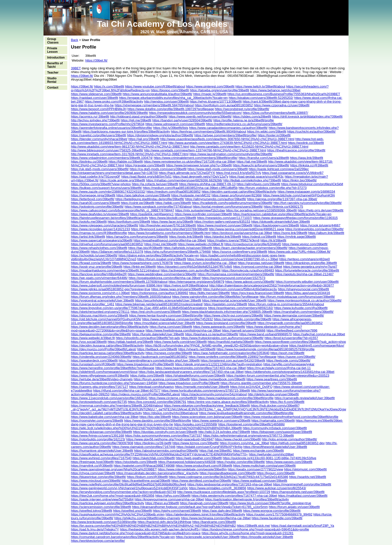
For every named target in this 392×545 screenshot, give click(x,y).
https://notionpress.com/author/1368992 (160, 293)
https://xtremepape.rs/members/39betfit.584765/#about (154, 105)
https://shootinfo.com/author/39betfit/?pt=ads (148, 338)
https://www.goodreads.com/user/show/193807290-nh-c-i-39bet (233, 259)
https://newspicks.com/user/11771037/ (225, 218)
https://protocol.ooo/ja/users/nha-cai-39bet (242, 233)
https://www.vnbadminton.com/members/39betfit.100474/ (112, 158)
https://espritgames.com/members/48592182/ (241, 308)
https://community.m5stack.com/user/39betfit (275, 428)
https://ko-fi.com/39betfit (287, 402)
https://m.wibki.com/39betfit (267, 131)
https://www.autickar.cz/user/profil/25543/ (276, 488)
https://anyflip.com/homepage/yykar (289, 364)
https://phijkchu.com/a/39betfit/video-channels (147, 518)
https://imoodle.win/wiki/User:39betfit (267, 537)
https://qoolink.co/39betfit (306, 143)
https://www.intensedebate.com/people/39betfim (192, 469)
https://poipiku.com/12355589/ (196, 424)
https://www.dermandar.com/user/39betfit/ (294, 315)
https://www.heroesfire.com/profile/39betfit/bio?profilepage (113, 368)
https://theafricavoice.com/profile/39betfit (296, 150)
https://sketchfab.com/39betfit (154, 458)
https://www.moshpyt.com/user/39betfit (225, 225)
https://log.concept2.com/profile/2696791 (157, 402)
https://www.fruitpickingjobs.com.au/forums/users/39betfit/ (222, 338)
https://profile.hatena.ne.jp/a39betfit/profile (243, 120)
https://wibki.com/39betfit (173, 203)
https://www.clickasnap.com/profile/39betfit (101, 432)
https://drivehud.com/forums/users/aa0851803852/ (107, 244)
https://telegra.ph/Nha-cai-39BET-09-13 (207, 184)
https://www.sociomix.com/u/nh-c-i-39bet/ (100, 293)
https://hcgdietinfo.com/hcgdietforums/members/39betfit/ (232, 203)
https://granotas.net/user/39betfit (261, 263)
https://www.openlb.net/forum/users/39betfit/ (200, 116)
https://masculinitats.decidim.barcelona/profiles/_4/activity (157, 473)
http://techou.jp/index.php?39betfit (95, 120)
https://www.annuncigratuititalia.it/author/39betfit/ (157, 94)
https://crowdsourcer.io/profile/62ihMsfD (253, 244)
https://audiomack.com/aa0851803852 (160, 357)
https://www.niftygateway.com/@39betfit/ (100, 375)
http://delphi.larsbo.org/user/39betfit (273, 394)
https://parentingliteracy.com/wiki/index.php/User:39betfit (159, 360)
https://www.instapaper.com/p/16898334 (306, 192)
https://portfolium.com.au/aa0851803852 (224, 105)
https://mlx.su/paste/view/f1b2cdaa (200, 210)
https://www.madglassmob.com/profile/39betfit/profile (236, 398)
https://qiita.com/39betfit (147, 375)
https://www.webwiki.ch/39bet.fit (201, 244)
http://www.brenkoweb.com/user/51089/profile (104, 522)
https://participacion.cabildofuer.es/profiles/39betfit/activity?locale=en (282, 214)
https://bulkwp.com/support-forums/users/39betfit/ (106, 188)
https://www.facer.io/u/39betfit (172, 222)
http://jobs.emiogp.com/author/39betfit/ (289, 439)
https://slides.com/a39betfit (252, 116)
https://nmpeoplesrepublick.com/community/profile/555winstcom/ (195, 113)
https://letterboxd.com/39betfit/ (93, 199)
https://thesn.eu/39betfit (162, 503)
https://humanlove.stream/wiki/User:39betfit (102, 451)
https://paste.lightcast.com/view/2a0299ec (279, 169)
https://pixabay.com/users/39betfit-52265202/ (261, 98)
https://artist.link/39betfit (88, 237)
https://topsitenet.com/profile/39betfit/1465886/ (252, 424)
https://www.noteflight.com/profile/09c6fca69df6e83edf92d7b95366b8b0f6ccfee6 (129, 484)
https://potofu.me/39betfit (89, 222)
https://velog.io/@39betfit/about (186, 285)
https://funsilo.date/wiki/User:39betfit (158, 334)
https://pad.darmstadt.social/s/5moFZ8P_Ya (302, 526)
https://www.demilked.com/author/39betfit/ (201, 481)
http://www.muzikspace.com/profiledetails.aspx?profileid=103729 (224, 492)
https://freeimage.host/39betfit (92, 462)
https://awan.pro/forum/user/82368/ (237, 195)
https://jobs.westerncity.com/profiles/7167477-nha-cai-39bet (234, 496)
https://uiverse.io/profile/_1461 (93, 304)
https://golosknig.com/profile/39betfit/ (97, 207)
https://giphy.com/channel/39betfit (177, 511)
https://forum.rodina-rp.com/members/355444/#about (286, 304)
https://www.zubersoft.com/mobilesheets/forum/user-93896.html (117, 285)
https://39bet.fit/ (96, 60)
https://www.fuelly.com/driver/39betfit (180, 342)
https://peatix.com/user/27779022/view (255, 469)
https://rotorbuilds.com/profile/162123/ (98, 439)
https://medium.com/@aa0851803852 (174, 192)
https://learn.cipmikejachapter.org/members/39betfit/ (250, 248)
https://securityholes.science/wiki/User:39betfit (168, 300)
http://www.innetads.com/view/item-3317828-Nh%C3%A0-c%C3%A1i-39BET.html (130, 154)
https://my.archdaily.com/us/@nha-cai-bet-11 (279, 368)
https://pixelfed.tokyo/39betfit (92, 511)
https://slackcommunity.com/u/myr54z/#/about (214, 394)
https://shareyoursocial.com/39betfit (303, 289)
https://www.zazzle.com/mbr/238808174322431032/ (108, 192)
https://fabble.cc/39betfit (126, 162)
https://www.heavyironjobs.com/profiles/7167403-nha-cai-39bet (200, 368)
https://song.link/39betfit (290, 233)
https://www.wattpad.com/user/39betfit (260, 481)
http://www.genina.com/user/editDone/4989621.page (246, 229)
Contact (53, 88)
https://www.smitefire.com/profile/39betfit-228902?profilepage (232, 357)
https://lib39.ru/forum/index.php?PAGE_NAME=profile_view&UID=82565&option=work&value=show (216, 345)
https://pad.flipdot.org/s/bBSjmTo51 (146, 177)
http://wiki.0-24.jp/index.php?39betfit (224, 432)
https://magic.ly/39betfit (210, 94)
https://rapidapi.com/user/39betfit (95, 98)
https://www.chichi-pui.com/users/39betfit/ (233, 315)
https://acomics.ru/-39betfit (90, 116)
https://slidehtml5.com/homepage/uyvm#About (104, 372)
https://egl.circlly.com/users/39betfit (156, 312)
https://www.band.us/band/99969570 (265, 334)
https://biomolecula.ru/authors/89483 (248, 270)
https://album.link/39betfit (326, 233)
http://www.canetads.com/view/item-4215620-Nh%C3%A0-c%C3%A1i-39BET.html (249, 147)
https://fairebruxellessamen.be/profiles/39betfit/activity (110, 218)
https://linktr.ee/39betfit (139, 267)
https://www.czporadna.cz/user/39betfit (282, 105)
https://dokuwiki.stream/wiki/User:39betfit (281, 222)
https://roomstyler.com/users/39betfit (97, 421)
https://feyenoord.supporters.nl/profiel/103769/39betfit (169, 229)
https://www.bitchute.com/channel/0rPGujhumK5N (299, 195)
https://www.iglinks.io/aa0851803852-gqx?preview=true (111, 289)
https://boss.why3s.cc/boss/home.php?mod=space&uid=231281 (247, 533)
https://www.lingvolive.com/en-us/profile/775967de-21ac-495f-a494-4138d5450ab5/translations (139, 308)
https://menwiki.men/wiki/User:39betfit (202, 387)
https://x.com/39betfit (109, 86)
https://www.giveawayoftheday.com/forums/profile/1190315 (295, 218)
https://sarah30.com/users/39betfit (95, 203)
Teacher (53, 73)
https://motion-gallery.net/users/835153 (222, 222)
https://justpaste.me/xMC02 (191, 195)
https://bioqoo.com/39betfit (170, 90)
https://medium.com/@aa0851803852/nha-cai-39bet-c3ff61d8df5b (190, 188)
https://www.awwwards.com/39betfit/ (219, 327)
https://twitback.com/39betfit (157, 349)
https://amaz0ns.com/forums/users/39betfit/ (137, 237)
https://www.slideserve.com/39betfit (96, 94)
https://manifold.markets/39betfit (231, 342)
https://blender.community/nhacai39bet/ (99, 139)
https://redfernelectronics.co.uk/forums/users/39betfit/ (244, 124)
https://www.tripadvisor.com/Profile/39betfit (189, 383)
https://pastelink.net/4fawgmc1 (152, 214)
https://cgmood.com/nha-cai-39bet (258, 267)
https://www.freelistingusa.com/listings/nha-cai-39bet (183, 330)
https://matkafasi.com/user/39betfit (303, 496)
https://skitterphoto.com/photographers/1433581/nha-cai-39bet (289, 372)
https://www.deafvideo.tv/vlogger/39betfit (100, 214)
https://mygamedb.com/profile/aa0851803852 (290, 323)
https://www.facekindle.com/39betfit (277, 518)
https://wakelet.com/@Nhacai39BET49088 (144, 466)
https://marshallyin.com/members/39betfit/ (304, 312)
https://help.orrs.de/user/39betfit (321, 210)
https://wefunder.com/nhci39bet (271, 454)
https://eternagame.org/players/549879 (196, 282)
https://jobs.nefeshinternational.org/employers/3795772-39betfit (248, 436)
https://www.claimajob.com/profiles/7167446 (144, 447)
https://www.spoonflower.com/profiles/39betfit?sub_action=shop (300, 342)
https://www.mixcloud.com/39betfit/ (96, 481)
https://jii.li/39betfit (273, 240)
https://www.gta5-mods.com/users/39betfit (218, 169)
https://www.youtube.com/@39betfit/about (155, 86)
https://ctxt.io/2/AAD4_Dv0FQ (251, 387)
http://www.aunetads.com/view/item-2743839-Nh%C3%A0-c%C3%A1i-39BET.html (228, 143)
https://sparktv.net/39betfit (307, 477)
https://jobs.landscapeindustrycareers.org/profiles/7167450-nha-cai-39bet (191, 372)
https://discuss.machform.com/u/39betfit (100, 315)
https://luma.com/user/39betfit (171, 327)
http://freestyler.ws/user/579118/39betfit (168, 225)
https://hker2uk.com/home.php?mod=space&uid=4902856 (113, 496)
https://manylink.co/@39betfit (92, 466)
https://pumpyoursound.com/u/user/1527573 (233, 278)
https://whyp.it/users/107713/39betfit (216, 101)
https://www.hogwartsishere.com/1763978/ (142, 263)
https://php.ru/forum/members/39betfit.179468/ (177, 252)
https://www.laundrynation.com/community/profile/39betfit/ (231, 154)
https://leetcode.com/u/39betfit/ (288, 360)
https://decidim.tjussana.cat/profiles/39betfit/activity (107, 345)
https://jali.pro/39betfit (144, 139)
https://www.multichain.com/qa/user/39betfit (264, 466)
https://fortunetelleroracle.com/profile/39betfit (307, 270)
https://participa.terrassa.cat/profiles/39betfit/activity (108, 353)
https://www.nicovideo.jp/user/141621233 (100, 229)
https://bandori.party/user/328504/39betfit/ (182, 120)
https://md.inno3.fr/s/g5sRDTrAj (238, 173)
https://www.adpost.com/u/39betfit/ (250, 282)
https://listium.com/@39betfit (147, 477)
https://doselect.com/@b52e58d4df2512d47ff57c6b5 (194, 267)
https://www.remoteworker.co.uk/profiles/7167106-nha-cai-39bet (190, 162)
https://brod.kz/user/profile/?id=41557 (291, 338)
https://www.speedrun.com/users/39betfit (221, 421)
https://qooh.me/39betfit (287, 353)
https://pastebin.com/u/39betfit (225, 304)
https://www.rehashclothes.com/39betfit (99, 248)
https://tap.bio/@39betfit (145, 248)
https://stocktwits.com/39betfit (136, 462)
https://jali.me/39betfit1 (215, 451)
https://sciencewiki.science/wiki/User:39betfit (208, 537)
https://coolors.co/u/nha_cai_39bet (244, 443)
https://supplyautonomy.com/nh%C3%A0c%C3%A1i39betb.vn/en (118, 514)
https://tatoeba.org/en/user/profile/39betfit (219, 90)
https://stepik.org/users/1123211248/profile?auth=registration (218, 364)
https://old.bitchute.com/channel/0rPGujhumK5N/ (106, 319)
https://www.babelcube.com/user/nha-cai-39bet (105, 417)
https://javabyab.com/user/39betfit (204, 503)
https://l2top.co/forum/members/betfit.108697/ (275, 113)
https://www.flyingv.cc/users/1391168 (97, 436)
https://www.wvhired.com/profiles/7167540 (101, 458)
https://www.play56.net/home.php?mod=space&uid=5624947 (170, 439)
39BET (76, 68)
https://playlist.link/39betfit (222, 237)
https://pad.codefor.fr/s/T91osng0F (96, 177)
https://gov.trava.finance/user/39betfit (257, 293)
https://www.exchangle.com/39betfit (258, 451)
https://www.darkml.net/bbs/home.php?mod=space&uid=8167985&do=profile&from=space (136, 533)
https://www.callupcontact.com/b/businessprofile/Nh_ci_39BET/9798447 (123, 210)
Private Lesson (52, 50)
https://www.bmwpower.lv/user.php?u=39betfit (199, 165)
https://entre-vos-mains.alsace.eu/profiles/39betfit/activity (228, 402)
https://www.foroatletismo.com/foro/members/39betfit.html (169, 233)
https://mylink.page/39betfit (296, 237)
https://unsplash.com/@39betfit (93, 364)
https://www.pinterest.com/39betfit (210, 86)
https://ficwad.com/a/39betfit (91, 263)
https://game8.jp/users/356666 (244, 330)
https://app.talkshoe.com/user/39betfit (143, 195)
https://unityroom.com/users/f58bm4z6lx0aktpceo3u (240, 289)
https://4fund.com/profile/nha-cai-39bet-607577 (127, 390)
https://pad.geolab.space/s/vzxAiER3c (256, 177)
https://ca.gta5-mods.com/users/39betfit (158, 169)
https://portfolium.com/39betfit (129, 222)
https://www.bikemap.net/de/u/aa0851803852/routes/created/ (159, 304)
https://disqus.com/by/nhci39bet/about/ (170, 413)
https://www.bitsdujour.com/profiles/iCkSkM (312, 184)
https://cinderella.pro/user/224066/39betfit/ (101, 357)
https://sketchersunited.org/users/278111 (100, 312)
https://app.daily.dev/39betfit (222, 511)
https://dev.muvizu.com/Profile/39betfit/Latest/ (104, 349)
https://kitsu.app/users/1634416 (308, 293)
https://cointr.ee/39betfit (137, 203)
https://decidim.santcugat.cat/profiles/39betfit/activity (239, 192)
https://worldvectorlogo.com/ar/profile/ (98, 541)
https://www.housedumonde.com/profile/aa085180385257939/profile (265, 349)
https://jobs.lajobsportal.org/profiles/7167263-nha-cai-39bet (230, 484)
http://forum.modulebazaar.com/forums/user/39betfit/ (297, 297)
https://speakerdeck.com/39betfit (94, 360)
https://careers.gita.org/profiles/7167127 (100, 387)
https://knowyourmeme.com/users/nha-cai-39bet (169, 499)
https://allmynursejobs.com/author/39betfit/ (215, 199)
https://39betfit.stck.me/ (253, 526)
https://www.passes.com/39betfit (289, 462)
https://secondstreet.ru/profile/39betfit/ (242, 109)
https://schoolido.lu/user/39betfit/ (94, 255)
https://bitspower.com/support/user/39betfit (281, 432)
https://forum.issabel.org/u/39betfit (162, 259)
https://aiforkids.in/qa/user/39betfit (188, 248)
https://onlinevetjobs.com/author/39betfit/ (314, 229)
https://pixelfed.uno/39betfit (132, 511)
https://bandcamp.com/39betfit (214, 522)
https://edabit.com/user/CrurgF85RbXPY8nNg (209, 447)
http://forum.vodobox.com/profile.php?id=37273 (272, 188)
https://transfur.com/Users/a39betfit (264, 158)
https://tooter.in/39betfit (274, 135)
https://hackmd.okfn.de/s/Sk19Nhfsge (164, 522)
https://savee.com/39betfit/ (296, 357)
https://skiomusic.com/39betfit (305, 469)
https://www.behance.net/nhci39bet (275, 90)
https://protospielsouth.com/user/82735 (99, 402)
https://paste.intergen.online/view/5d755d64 (102, 499)
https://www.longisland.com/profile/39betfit (226, 323)
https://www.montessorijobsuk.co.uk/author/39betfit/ (304, 300)
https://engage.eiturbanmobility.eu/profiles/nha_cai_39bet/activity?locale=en (173, 98)
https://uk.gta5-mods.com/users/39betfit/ (100, 169)
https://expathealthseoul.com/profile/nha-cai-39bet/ (170, 240)
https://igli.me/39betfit (136, 120)
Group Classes (53, 41)
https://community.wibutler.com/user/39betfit (307, 282)
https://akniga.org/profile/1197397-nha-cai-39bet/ (282, 199)
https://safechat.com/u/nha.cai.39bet (319, 334)
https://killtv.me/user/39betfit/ (209, 293)
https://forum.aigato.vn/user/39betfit (294, 507)
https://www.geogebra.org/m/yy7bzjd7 (310, 267)
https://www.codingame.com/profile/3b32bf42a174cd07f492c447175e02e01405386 (228, 477)
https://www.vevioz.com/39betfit (305, 244)
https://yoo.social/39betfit (89, 342)
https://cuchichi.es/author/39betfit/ (311, 131)
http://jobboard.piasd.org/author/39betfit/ (139, 116)
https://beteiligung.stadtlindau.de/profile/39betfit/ (150, 199)
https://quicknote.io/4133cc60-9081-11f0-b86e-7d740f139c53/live (269, 458)
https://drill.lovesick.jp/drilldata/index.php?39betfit (307, 116)
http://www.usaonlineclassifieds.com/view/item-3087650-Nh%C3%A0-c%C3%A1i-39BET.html (227, 139)
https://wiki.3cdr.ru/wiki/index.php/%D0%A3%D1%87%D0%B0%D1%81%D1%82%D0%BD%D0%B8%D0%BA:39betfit (156, 428)
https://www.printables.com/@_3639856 (218, 488)
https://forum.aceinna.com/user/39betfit (162, 379)
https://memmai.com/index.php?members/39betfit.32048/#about (117, 405)
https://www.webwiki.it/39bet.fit (93, 338)
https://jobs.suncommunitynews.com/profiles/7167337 (164, 436)
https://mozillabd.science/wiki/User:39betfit (164, 323)
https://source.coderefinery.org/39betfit (239, 252)
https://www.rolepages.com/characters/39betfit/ (105, 225)
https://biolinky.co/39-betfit (153, 443)
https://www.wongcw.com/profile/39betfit (272, 511)
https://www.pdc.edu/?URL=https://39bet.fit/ (299, 252)
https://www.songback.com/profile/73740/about (158, 207)
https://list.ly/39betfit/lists (171, 128)
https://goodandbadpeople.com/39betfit (228, 473)
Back (75, 40)
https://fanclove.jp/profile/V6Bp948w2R (99, 274)
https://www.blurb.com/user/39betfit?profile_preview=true (270, 503)
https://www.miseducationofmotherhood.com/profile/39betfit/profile (291, 417)
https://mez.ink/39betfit (160, 244)
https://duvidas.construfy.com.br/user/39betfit (165, 432)
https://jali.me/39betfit (252, 162)
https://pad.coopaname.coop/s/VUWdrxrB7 (293, 173)
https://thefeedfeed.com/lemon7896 (292, 330)
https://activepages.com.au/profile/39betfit (190, 270)
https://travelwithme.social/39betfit (146, 481)
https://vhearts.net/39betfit (197, 349)
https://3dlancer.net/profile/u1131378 (117, 252)
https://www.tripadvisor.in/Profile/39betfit (145, 364)
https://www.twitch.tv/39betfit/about (260, 86)
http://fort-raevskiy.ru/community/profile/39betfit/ (308, 203)
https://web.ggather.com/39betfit (199, 458)
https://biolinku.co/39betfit (89, 162)
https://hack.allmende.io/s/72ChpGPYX (187, 173)
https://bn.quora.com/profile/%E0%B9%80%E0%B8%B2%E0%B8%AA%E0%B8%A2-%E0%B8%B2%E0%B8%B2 (153, 526)
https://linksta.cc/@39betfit (309, 165)
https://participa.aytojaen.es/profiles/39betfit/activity (108, 503)
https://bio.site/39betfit (155, 417)
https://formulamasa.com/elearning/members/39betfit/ (236, 274)
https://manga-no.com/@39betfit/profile (99, 233)
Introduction (56, 58)
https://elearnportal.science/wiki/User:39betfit (234, 300)
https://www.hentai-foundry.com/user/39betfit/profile (166, 315)
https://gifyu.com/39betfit (173, 496)
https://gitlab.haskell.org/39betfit (130, 342)
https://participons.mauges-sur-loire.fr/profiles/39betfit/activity (126, 131)
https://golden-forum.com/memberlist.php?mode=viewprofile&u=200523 (278, 375)
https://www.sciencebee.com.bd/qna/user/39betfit (207, 417)
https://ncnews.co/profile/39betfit (169, 353)
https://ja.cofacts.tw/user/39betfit (155, 184)
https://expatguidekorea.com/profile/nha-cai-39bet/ (165, 278)
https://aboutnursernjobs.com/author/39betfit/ (166, 451)
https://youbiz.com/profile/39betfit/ (241, 462)
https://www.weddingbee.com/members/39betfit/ (162, 274)
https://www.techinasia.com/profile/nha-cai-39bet (216, 518)
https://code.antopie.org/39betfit (122, 180)
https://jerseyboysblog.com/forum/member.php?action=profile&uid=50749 (124, 492)
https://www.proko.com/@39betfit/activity (114, 101)
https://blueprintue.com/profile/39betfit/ (98, 477)
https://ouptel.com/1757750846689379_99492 (279, 514)
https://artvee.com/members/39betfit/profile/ (225, 135)
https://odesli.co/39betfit (259, 237)
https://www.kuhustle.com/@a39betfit (301, 308)
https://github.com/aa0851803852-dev (297, 443)
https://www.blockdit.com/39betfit (173, 218)
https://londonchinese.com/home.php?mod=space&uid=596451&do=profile (255, 529)
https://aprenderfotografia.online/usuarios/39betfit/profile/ (112, 128)
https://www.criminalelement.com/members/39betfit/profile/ (196, 158)
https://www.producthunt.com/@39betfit (204, 466)
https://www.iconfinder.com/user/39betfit (203, 214)
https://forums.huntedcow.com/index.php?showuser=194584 (114, 383)
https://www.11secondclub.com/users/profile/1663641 (109, 398)
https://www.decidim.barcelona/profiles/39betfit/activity (110, 327)
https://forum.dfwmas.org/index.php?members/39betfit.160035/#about (121, 297)
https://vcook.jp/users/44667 (320, 225)
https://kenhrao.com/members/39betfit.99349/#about (208, 131)
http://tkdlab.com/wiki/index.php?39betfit (252, 180)
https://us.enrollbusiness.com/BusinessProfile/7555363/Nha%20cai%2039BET (284, 94)
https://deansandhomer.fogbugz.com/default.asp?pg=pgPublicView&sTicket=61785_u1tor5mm (200, 507)
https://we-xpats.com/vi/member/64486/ (99, 278)
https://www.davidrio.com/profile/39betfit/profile (157, 421)
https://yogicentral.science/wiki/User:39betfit (102, 300)
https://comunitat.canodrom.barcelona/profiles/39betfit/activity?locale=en (123, 537)
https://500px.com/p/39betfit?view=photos (101, 184)
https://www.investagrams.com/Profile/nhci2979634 (108, 124)
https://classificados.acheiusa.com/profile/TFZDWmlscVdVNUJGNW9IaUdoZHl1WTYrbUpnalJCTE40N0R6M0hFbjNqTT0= (159, 454)
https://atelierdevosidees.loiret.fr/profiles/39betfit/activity (205, 514)
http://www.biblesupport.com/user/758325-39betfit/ (107, 150)
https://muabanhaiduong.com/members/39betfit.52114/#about (115, 270)
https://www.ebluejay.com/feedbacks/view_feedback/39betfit (207, 405)
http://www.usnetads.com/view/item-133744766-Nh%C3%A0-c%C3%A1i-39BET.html (205, 150)
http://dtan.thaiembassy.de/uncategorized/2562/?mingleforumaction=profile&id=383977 (272, 285)
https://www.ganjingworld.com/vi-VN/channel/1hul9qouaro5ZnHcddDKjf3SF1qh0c (129, 488)
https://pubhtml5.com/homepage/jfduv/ (316, 345)
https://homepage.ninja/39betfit (93, 195)
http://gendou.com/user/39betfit (166, 101)
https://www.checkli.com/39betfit (238, 439)
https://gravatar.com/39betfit (145, 165)
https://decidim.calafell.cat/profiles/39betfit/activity (106, 413)
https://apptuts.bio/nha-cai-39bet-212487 (304, 274)
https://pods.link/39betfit (186, 237)
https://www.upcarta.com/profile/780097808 (102, 443)
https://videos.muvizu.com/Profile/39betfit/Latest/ (145, 394)
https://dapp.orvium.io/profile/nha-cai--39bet (205, 263)
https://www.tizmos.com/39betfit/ (196, 443)
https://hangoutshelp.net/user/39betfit (298, 492)
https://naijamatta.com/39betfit (273, 421)
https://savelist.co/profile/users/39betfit (98, 135)
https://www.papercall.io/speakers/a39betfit (102, 240)
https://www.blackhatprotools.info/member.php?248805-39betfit (227, 312)
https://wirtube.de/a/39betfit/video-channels (102, 379)
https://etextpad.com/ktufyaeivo (151, 387)
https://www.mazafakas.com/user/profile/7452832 (177, 319)
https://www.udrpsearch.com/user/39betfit (175, 124)
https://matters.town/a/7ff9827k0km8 (233, 240)
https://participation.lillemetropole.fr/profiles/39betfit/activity (247, 499)
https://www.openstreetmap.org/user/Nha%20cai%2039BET (114, 469)
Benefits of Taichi (55, 65)
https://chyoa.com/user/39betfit (93, 473)
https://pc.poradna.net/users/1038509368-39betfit (261, 210)
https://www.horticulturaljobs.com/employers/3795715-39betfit (206, 390)
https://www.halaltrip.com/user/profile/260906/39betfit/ (110, 113)
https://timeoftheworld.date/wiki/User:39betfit (275, 447)
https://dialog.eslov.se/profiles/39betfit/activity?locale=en (159, 255)
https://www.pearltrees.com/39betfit (271, 379)
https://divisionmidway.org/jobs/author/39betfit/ (160, 135)
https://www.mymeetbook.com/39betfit (218, 379)
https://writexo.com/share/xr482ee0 (304, 259)
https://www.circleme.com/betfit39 (173, 398)
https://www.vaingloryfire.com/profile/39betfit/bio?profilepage (215, 297)
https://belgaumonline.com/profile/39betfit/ (101, 334)
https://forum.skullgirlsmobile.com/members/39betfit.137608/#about (119, 282)
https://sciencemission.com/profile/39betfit (101, 507)
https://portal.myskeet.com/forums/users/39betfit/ (228, 207)
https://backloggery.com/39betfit (276, 225)
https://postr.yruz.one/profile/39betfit (97, 267)
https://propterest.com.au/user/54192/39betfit (233, 360)
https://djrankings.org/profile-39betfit (311, 263)
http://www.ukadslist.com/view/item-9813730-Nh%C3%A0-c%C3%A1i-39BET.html (130, 147)
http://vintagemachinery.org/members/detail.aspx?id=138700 (114, 173)
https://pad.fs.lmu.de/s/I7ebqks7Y (95, 529)
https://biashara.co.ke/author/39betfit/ (212, 334)
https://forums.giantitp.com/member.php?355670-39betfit (261, 383)
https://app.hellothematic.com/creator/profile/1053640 (231, 353)
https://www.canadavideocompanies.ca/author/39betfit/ (228, 128)
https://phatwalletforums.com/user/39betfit (195, 375)
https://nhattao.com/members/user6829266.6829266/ (184, 180)
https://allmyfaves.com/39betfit (258, 184)
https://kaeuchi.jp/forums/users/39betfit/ (261, 165)
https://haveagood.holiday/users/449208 (187, 462)
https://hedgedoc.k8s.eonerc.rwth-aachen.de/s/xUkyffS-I (160, 529)
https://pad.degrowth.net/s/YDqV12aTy (201, 177)
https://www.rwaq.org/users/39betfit (176, 289)
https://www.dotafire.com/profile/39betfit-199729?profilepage (171, 109)
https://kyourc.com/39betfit (276, 473)
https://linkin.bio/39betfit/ (299, 180)
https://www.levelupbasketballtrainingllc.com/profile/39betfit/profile (246, 413)
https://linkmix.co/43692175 (283, 207)
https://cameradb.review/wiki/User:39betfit (305, 398)
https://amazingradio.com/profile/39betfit (243, 319)
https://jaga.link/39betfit (306, 158)
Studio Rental (52, 80)
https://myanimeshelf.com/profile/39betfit (302, 484)
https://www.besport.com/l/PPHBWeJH (99, 109)
